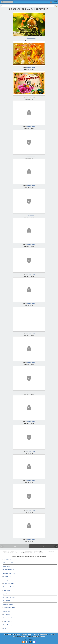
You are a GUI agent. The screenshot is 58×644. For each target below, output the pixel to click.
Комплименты (7, 611)
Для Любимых (7, 594)
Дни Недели (7, 566)
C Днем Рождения (8, 570)
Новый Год (6, 628)
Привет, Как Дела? (9, 583)
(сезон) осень (31, 68)
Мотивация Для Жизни (10, 587)
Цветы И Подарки (8, 604)
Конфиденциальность (19, 637)
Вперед (43, 546)
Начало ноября (31, 38)
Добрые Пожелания (9, 573)
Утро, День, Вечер (8, 563)
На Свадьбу (7, 615)
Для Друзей (7, 590)
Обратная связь (26, 634)
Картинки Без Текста (9, 597)
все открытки (7, 2)
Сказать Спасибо (8, 601)
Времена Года (7, 577)
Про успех (31, 215)
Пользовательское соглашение (36, 637)
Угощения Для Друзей (10, 608)
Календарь (6, 580)
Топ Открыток (7, 559)
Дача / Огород (7, 621)
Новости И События (9, 618)
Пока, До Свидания (9, 625)
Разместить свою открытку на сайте (43, 634)
